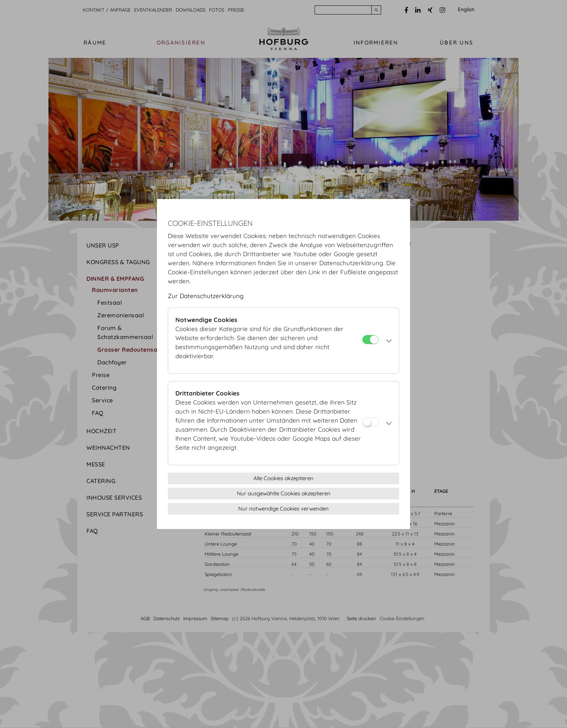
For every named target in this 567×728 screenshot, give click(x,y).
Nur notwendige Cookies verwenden (283, 509)
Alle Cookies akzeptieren (283, 478)
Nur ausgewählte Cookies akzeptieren (284, 493)
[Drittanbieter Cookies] (370, 422)
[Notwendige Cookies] (370, 340)
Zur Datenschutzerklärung (206, 296)
